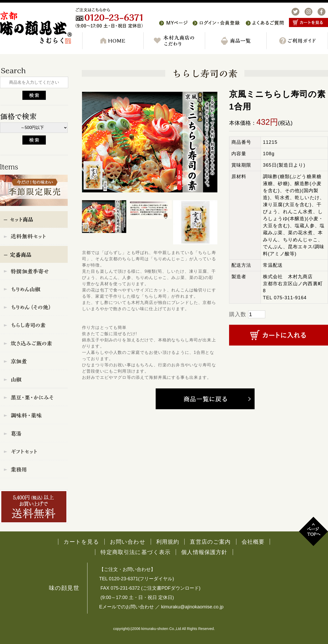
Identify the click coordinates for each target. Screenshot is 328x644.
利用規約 (168, 542)
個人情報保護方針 (204, 552)
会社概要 (253, 542)
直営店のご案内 (210, 542)
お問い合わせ (128, 542)
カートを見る (81, 542)
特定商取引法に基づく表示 (135, 552)
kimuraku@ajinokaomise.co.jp (192, 607)
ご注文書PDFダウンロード (171, 588)
